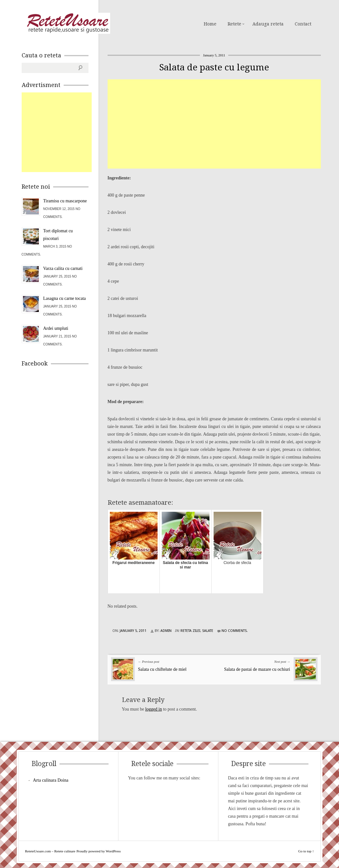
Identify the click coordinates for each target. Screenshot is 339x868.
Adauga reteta (268, 24)
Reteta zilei (190, 631)
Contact (303, 24)
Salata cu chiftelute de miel (162, 669)
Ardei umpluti (56, 328)
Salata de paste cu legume (214, 67)
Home (210, 24)
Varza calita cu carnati (63, 268)
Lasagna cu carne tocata (65, 298)
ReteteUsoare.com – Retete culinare (67, 23)
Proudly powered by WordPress (99, 851)
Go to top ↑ (306, 851)
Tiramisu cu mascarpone (65, 201)
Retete (234, 24)
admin (166, 631)
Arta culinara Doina (51, 780)
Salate (208, 631)
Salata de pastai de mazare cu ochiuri (257, 669)
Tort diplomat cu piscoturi (58, 235)
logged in (154, 709)
